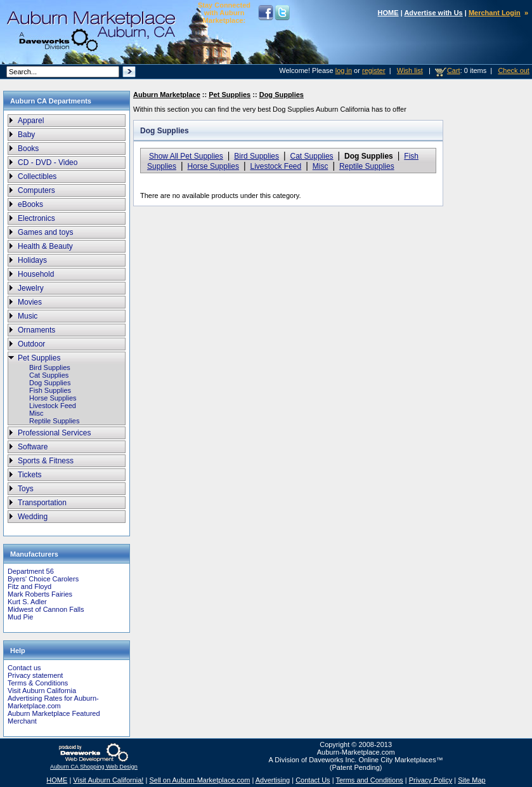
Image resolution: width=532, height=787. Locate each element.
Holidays (32, 260)
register (374, 70)
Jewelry (31, 288)
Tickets (30, 475)
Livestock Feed (53, 406)
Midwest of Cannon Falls (46, 609)
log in (344, 70)
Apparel (31, 121)
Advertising (273, 780)
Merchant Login (495, 13)
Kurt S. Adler (27, 602)
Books (28, 149)
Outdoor (31, 344)
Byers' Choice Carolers (43, 579)
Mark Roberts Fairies (40, 594)
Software (33, 447)
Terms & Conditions (38, 683)
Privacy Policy (431, 780)
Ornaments (36, 330)
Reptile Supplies (55, 421)
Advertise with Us (433, 13)
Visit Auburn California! (108, 780)
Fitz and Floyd (29, 586)
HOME (388, 13)
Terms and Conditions (369, 780)
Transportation (42, 503)
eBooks (30, 204)
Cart (454, 70)
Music (28, 316)
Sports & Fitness (46, 461)
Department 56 (31, 571)
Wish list (410, 70)
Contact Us (313, 780)
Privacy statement (35, 675)
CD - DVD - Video (48, 162)
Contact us (24, 668)
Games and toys (45, 232)
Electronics (36, 218)
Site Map (471, 780)
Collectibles (37, 176)
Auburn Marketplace (167, 95)
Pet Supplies (39, 358)
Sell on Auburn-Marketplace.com (199, 780)
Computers (36, 190)
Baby (26, 135)
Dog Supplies (50, 383)
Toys (26, 489)
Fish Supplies (50, 390)
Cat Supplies (49, 375)
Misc (36, 413)
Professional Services (54, 433)
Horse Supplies (53, 398)
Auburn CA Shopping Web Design (94, 767)
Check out (514, 70)
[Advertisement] (484, 304)
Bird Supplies (50, 367)
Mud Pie (20, 617)
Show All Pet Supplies (186, 156)
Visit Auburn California (42, 691)
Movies (30, 302)
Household (36, 274)
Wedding (33, 517)
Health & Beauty (45, 246)
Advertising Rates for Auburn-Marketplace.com (53, 702)
